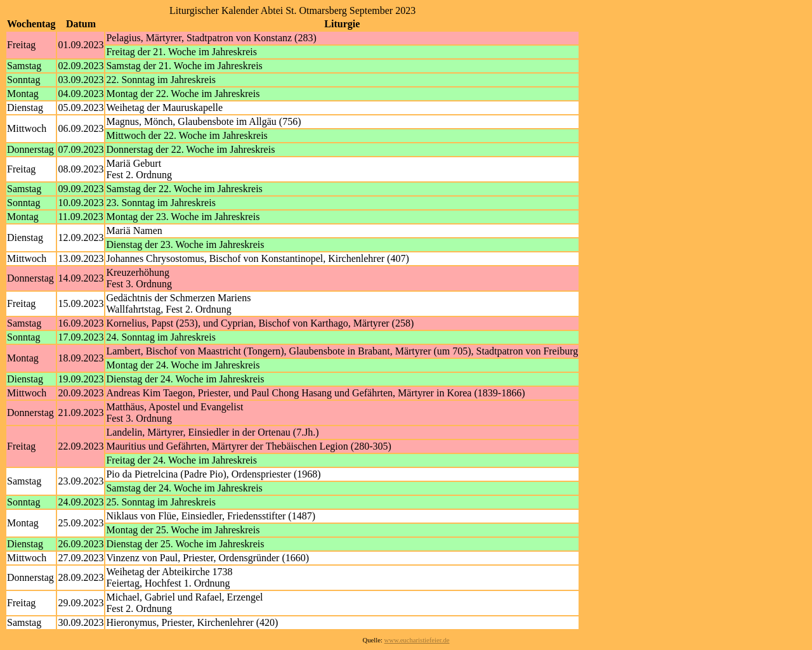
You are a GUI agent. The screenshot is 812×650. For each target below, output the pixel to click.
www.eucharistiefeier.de (417, 640)
